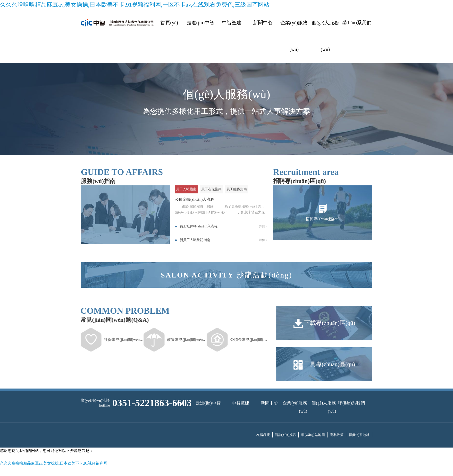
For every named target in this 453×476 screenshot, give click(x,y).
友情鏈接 (263, 428)
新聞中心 (263, 23)
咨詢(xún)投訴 (285, 428)
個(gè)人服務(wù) (325, 36)
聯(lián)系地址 (359, 428)
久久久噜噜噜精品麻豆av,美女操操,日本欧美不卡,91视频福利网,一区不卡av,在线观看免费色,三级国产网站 (135, 5)
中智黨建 (232, 23)
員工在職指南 (211, 189)
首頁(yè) (169, 23)
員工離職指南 (237, 189)
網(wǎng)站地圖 (313, 428)
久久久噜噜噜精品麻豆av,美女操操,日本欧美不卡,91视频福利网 (54, 463)
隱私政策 (337, 428)
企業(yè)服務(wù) (294, 36)
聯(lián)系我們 (357, 23)
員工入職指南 (186, 189)
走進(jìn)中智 (201, 23)
